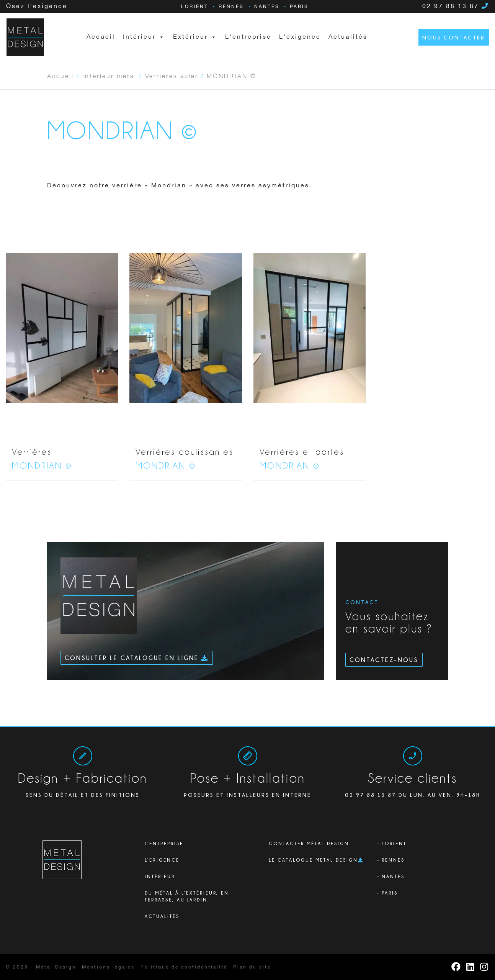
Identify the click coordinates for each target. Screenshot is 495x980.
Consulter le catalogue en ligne (137, 658)
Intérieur (160, 876)
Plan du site (252, 967)
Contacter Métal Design (309, 843)
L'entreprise (248, 37)
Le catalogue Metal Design (313, 860)
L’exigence (162, 860)
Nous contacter (454, 37)
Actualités (348, 37)
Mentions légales (108, 967)
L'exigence (300, 37)
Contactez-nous (384, 660)
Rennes (231, 7)
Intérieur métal (109, 75)
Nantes (267, 7)
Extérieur (195, 37)
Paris (299, 7)
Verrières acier (172, 75)
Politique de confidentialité (184, 967)
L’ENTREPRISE (164, 843)
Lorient (195, 7)
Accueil (101, 37)
